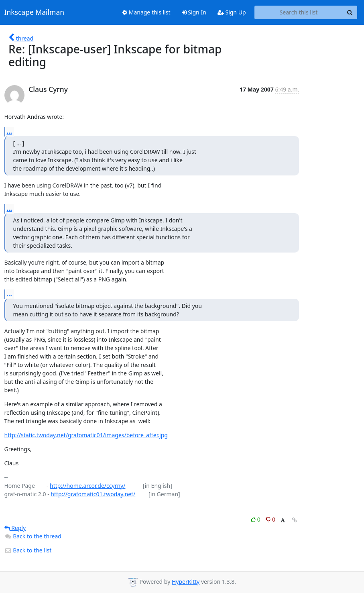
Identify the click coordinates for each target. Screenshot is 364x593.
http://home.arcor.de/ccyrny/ (87, 486)
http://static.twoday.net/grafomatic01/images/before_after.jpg (86, 435)
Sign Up (232, 12)
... (10, 131)
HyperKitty (186, 582)
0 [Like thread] (256, 519)
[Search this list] (299, 12)
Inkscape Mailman (35, 12)
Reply (15, 528)
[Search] (350, 12)
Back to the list (28, 550)
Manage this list (146, 12)
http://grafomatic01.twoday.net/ (93, 494)
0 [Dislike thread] (270, 519)
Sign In (194, 12)
